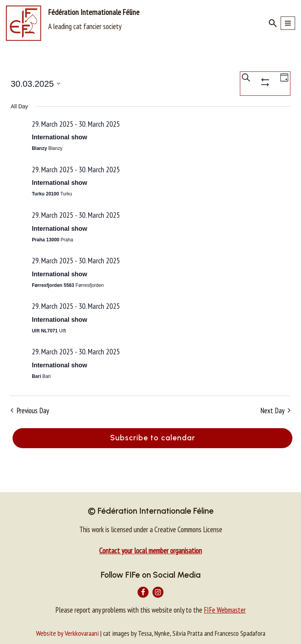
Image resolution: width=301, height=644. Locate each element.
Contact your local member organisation (150, 551)
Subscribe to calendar (153, 438)
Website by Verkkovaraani (67, 633)
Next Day (275, 410)
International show (59, 137)
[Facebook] (143, 592)
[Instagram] (158, 592)
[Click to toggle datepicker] (35, 84)
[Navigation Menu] (288, 23)
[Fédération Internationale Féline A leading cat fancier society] (73, 23)
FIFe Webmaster (225, 610)
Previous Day (30, 410)
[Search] (273, 23)
